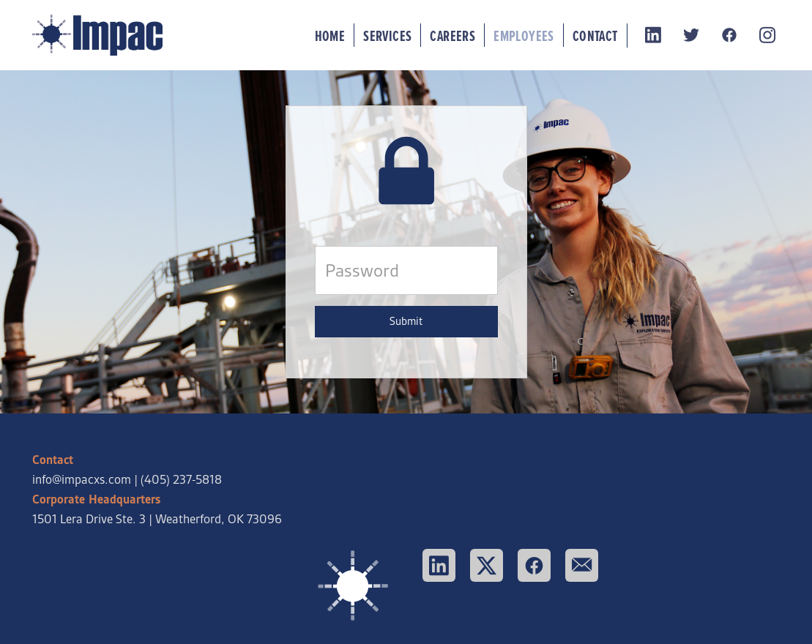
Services (387, 36)
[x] (487, 565)
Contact (595, 36)
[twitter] (692, 36)
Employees (524, 36)
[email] (582, 565)
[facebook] (730, 36)
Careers (452, 36)
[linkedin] (654, 36)
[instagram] (768, 36)
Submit (406, 321)
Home (330, 36)
